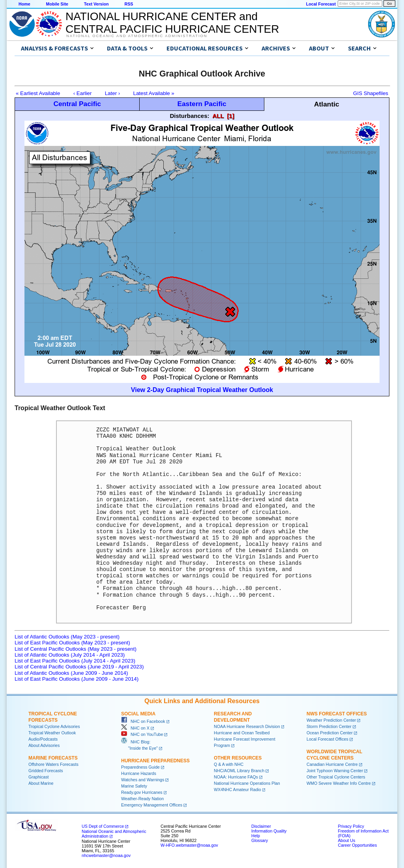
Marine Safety (134, 786)
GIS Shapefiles (371, 93)
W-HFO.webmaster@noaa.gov (189, 845)
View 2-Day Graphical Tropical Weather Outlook (202, 390)
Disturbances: (190, 116)
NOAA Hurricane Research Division (247, 726)
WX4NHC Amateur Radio (238, 790)
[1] (230, 116)
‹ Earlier (83, 93)
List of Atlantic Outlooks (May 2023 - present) (67, 637)
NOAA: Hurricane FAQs (236, 777)
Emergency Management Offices (152, 805)
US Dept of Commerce (103, 826)
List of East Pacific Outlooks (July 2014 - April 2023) (75, 661)
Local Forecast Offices (327, 739)
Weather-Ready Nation (142, 799)
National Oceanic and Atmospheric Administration (137, 36)
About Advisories (44, 745)
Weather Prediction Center (331, 720)
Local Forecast (321, 4)
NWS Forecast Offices (337, 714)
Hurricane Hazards (139, 773)
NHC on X (135, 728)
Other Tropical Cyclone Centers (336, 777)
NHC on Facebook (143, 721)
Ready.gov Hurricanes (142, 792)
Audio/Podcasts (43, 739)
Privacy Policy (351, 826)
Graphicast (39, 777)
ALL (218, 116)
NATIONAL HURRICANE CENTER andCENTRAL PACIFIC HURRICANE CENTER (172, 23)
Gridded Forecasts (46, 771)
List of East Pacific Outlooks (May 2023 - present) (72, 643)
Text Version (96, 4)
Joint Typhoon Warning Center (335, 771)
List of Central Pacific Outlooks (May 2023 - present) (76, 649)
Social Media (138, 714)
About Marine (41, 783)
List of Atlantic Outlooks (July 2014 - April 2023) (70, 655)
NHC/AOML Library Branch (239, 771)
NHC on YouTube (142, 734)
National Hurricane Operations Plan (247, 783)
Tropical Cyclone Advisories (54, 726)
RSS (129, 4)
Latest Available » (154, 93)
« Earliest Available (38, 93)
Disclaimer (261, 826)
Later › (113, 93)
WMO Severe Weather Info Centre (339, 783)
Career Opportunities (357, 845)
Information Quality (269, 831)
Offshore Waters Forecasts (53, 764)
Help (256, 836)
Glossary (260, 840)
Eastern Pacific (202, 104)
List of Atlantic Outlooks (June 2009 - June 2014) (71, 673)
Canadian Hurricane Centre (332, 764)
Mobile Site (57, 4)
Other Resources (238, 758)
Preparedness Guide (140, 767)
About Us (346, 840)
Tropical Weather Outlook (52, 733)
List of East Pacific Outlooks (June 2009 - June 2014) (77, 679)
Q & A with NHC (229, 764)
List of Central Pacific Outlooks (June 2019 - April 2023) (79, 667)
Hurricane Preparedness (155, 761)
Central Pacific (77, 104)
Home (24, 4)
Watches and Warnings (143, 780)
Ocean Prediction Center (330, 733)
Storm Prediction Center (329, 726)
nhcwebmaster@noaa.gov (106, 855)
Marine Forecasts (53, 758)
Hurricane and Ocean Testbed (242, 733)
